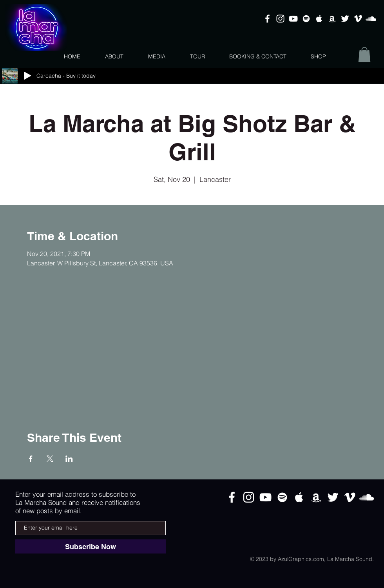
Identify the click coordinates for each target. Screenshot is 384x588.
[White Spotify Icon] (306, 19)
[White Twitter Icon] (345, 19)
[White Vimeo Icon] (358, 19)
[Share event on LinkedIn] (69, 459)
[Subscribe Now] (91, 546)
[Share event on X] (50, 459)
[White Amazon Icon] (332, 19)
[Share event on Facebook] (31, 459)
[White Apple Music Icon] (319, 19)
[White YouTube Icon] (293, 19)
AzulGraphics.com (301, 559)
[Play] (27, 76)
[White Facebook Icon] (267, 19)
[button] (364, 54)
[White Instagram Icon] (280, 19)
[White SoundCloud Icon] (371, 19)
